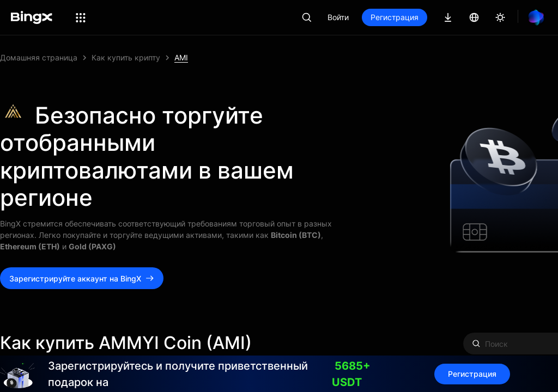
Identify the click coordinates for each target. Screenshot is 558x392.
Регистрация (395, 17)
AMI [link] (181, 57)
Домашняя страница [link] (39, 57)
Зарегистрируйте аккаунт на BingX (82, 278)
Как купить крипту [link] (126, 57)
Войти (338, 17)
